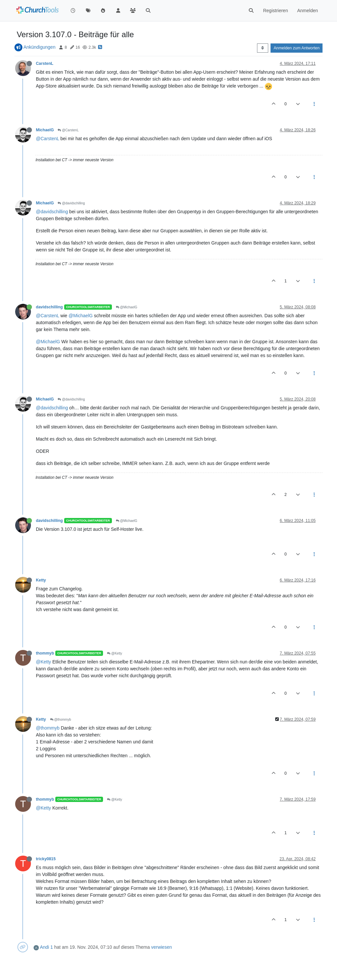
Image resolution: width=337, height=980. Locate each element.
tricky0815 (46, 859)
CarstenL (45, 64)
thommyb (45, 653)
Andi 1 (46, 947)
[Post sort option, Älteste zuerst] (262, 48)
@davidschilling (71, 203)
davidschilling (49, 307)
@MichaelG (127, 307)
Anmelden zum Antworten (297, 48)
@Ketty (115, 653)
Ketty (41, 580)
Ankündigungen (39, 47)
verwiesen (161, 947)
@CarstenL (68, 130)
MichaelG (45, 130)
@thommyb (61, 720)
